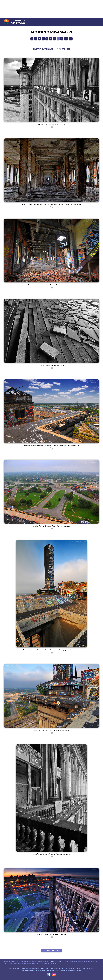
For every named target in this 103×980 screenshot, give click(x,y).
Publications (54, 968)
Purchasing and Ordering (17, 968)
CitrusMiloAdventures (18, 22)
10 (66, 39)
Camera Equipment (66, 968)
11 (71, 39)
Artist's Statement (33, 968)
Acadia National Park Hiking (50, 970)
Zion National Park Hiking (31, 970)
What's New (44, 968)
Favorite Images (88, 968)
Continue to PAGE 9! (51, 951)
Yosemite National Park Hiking (71, 970)
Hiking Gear (77, 968)
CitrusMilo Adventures (57, 962)
